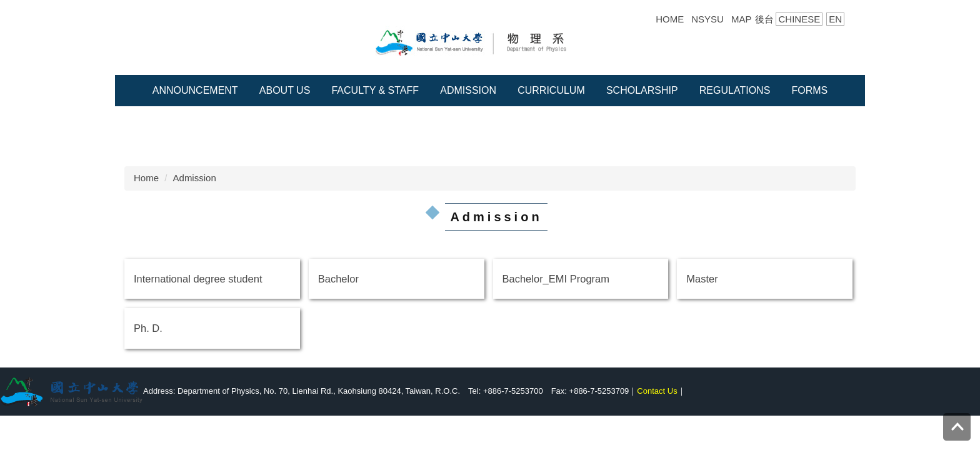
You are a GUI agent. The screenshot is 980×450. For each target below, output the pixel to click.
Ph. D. (148, 328)
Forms (809, 90)
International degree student (198, 279)
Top (957, 420)
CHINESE (799, 19)
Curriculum (551, 90)
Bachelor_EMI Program (556, 279)
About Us (285, 90)
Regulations (735, 90)
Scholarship (642, 90)
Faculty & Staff (375, 90)
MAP (742, 19)
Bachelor (338, 279)
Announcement (195, 90)
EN (835, 19)
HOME (670, 19)
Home (146, 178)
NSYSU (707, 19)
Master (702, 279)
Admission (468, 90)
